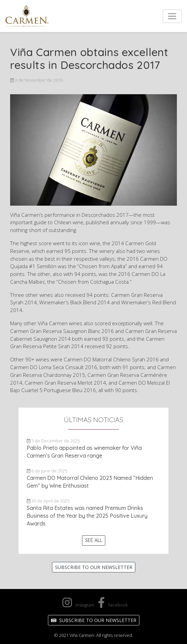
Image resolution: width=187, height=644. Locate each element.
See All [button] (94, 540)
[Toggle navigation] (172, 16)
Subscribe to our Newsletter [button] (94, 567)
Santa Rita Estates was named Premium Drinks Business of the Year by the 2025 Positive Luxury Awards (87, 516)
